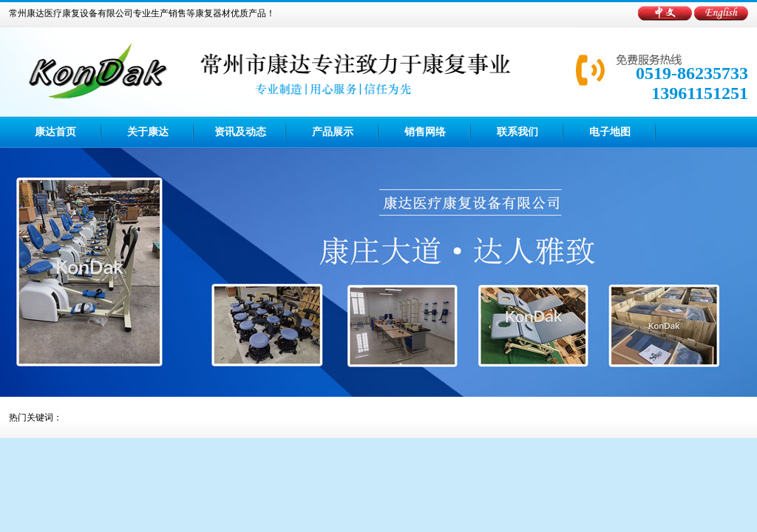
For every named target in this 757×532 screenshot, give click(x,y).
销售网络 (425, 132)
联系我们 (517, 132)
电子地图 (610, 132)
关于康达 (148, 132)
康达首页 (55, 132)
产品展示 (333, 132)
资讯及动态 (240, 132)
